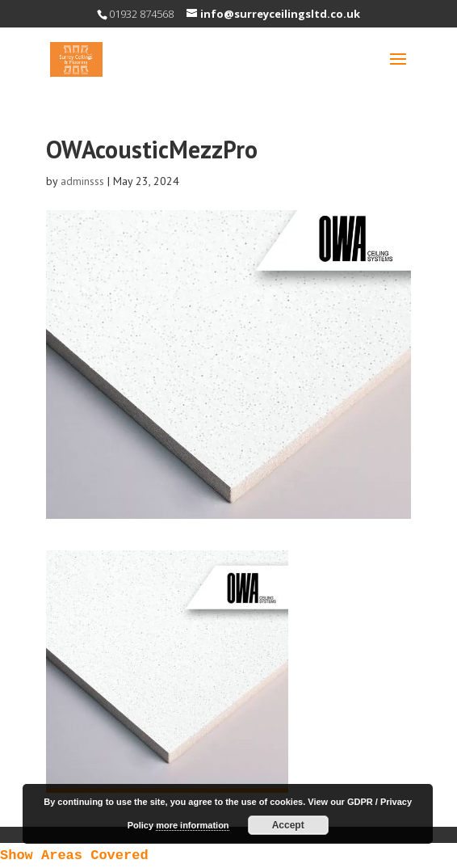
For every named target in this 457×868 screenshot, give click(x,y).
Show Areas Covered (74, 855)
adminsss (82, 181)
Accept (288, 825)
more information (192, 825)
